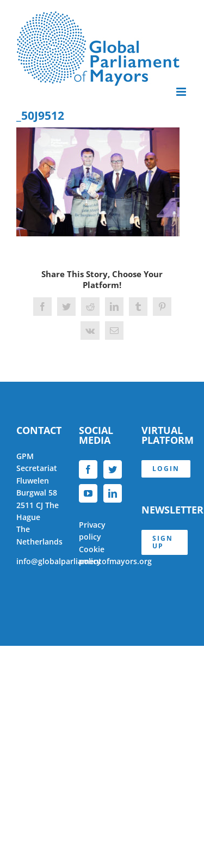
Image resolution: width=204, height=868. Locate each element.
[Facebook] (88, 469)
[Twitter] (113, 469)
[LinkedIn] (113, 493)
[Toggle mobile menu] (182, 92)
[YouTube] (88, 493)
